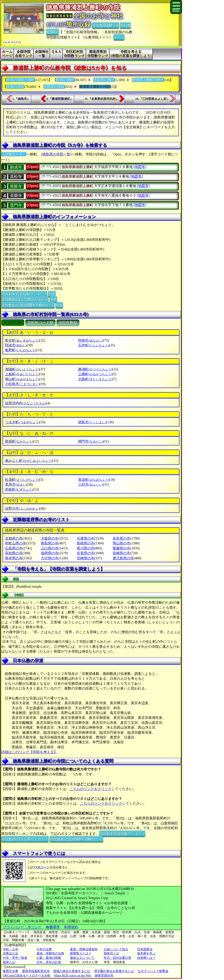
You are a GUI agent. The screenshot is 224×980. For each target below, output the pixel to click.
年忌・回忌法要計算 (117, 958)
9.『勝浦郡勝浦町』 (60, 99)
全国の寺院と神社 (21, 80)
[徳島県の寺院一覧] (56, 154)
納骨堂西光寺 (104, 976)
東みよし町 (29, 461)
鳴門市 (90, 441)
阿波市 (16, 345)
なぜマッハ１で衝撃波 (153, 971)
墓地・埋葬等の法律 (50, 953)
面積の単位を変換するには (72, 971)
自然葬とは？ (146, 958)
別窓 (52, 294)
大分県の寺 (50, 558)
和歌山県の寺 (16, 543)
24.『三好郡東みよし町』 (152, 99)
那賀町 (19, 441)
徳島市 (92, 422)
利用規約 (71, 927)
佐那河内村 (25, 403)
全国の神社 (65, 80)
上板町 (22, 374)
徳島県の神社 (104, 80)
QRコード (43, 867)
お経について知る (116, 949)
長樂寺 (16, 196)
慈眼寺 (16, 186)
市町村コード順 (40, 323)
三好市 (90, 484)
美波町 (94, 480)
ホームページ (7, 54)
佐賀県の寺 (86, 553)
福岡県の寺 (50, 553)
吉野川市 (22, 508)
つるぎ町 (22, 422)
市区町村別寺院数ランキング (24, 294)
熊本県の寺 (14, 558)
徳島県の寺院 (54, 87)
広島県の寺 (14, 548)
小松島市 (22, 384)
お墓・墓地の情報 (49, 958)
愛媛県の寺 (121, 548)
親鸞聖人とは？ (81, 953)
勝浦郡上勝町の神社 (148, 80)
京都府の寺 (14, 538)
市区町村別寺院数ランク (74, 54)
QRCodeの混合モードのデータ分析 (27, 976)
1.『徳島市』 (21, 99)
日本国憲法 (145, 949)
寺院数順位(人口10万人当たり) (25, 299)
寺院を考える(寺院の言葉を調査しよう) (131, 54)
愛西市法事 (10, 971)
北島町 (95, 379)
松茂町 (22, 480)
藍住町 (22, 340)
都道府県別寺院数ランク (98, 54)
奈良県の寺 (121, 538)
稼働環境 (53, 927)
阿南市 (90, 340)
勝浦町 (95, 369)
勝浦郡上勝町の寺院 (95, 87)
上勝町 (95, 374)
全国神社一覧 (42, 54)
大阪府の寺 (50, 538)
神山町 (22, 379)
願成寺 (16, 167)
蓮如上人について (82, 958)
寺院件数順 (68, 323)
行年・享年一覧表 (15, 958)
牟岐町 (19, 489)
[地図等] (140, 167)
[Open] (33, 167)
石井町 (94, 345)
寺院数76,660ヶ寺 (106, 25)
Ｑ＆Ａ (56, 52)
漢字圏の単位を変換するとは (114, 971)
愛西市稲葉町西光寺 (36, 971)
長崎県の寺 (121, 553)
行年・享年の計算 (49, 962)
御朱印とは (111, 953)
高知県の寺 (14, 553)
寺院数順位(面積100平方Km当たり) (28, 305)
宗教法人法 (10, 953)
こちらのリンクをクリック (91, 789)
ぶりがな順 (13, 323)
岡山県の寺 (121, 543)
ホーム (119, 37)
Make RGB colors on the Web (73, 976)
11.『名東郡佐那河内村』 (102, 99)
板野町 (20, 350)
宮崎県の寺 (86, 558)
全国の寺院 (15, 87)
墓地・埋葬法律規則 (84, 949)
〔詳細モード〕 (14, 154)
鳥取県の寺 (50, 543)
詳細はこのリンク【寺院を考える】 (29, 752)
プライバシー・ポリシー (23, 927)
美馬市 (16, 484)
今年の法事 (44, 949)
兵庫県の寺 (86, 538)
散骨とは (9, 962)
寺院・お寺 (10, 949)
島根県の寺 (86, 543)
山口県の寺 (50, 548)
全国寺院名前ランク (24, 54)
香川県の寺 (86, 548)
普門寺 (16, 205)
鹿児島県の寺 (123, 558)
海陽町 (22, 369)
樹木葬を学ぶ (146, 953)
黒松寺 (16, 177)
